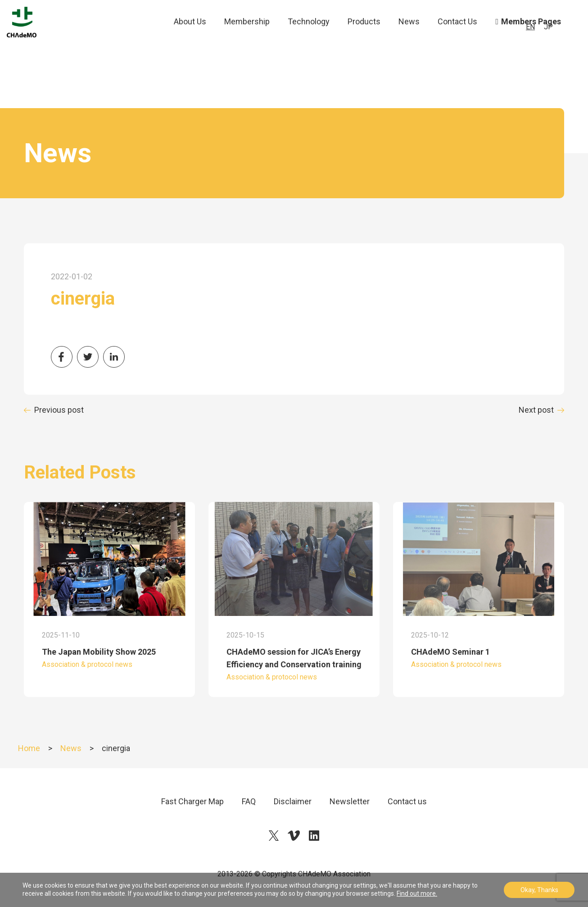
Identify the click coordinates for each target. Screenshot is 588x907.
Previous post (59, 410)
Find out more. (417, 893)
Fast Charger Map (192, 801)
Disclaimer (293, 801)
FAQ (249, 801)
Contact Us (457, 40)
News (409, 40)
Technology (309, 40)
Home (29, 748)
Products (364, 40)
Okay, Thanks (539, 890)
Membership (247, 40)
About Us (190, 40)
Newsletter (350, 801)
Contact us (407, 801)
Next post (536, 410)
